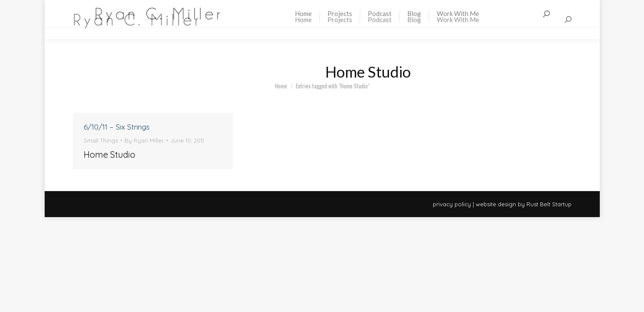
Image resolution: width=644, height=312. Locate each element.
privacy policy (452, 204)
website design (496, 204)
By (144, 140)
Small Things (101, 140)
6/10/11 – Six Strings (117, 127)
